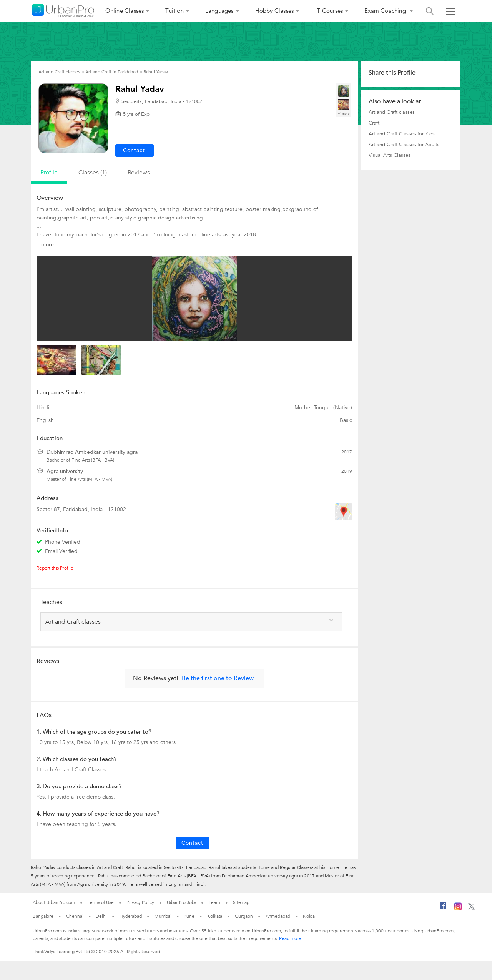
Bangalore (43, 916)
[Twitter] (471, 908)
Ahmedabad (278, 916)
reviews (139, 173)
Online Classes (125, 11)
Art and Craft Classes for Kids (402, 134)
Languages (219, 11)
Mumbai (163, 916)
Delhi (101, 916)
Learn (214, 902)
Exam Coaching (386, 11)
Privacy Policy (140, 902)
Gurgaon (244, 916)
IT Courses (329, 11)
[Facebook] (443, 909)
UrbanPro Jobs (182, 902)
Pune (189, 916)
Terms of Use (101, 902)
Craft (374, 123)
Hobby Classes (275, 11)
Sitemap (241, 902)
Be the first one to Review (218, 678)
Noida (309, 916)
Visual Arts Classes (390, 155)
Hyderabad (131, 916)
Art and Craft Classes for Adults (404, 145)
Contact (192, 843)
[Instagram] (458, 909)
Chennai (75, 916)
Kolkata (215, 916)
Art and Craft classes (392, 112)
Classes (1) (93, 173)
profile (49, 173)
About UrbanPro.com (54, 902)
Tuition (174, 11)
